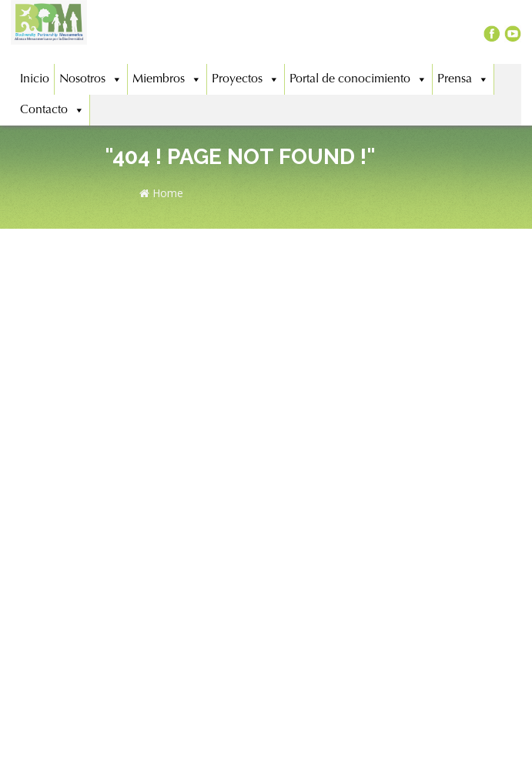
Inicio (35, 79)
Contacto (52, 110)
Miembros (167, 79)
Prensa (463, 79)
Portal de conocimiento (358, 79)
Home (161, 193)
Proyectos (246, 79)
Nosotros (91, 79)
